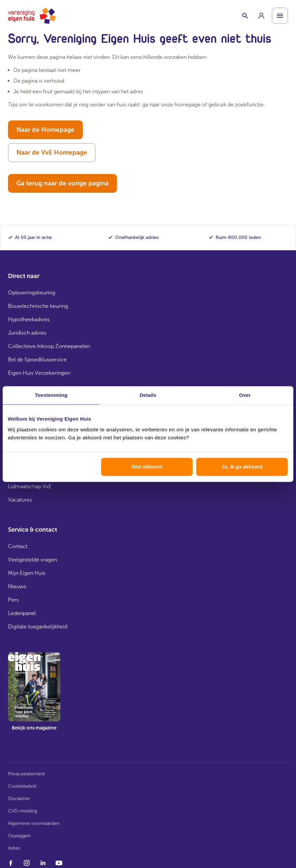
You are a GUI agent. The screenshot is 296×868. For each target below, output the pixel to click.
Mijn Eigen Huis (27, 573)
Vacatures (20, 500)
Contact (18, 546)
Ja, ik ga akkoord (242, 467)
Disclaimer (19, 799)
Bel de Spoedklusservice (37, 360)
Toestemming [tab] (51, 395)
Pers (13, 600)
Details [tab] (148, 395)
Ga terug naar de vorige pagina (62, 183)
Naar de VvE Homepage (52, 152)
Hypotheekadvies (29, 319)
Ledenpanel (22, 613)
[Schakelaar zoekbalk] (245, 16)
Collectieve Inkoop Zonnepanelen (49, 346)
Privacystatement (26, 774)
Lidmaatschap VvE (30, 486)
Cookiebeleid (22, 786)
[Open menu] (280, 16)
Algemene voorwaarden (34, 823)
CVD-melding (23, 811)
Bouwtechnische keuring (38, 306)
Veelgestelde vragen (32, 560)
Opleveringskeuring (32, 293)
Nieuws (17, 586)
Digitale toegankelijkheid (38, 627)
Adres (14, 848)
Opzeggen (19, 836)
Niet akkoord (147, 467)
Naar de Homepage (45, 130)
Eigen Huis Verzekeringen (39, 373)
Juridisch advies (27, 333)
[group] (261, 16)
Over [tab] (245, 395)
